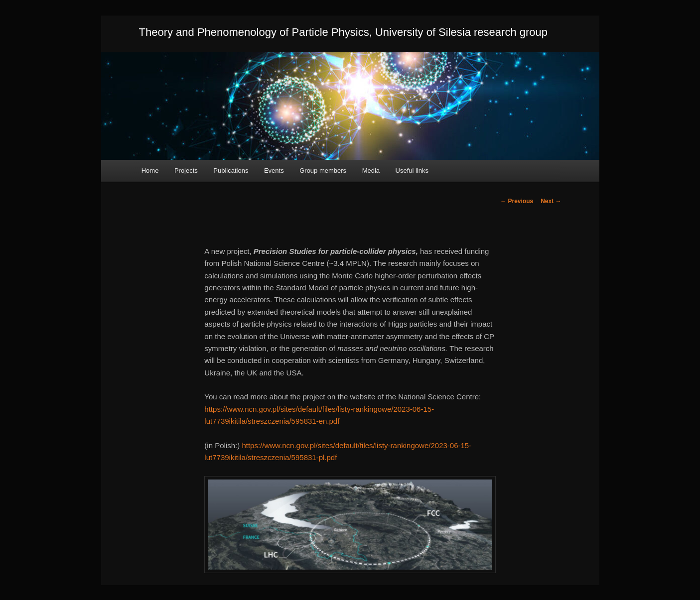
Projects (186, 171)
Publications (231, 171)
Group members (323, 171)
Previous (517, 201)
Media (371, 171)
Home (150, 171)
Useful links (412, 171)
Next (551, 201)
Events (274, 171)
